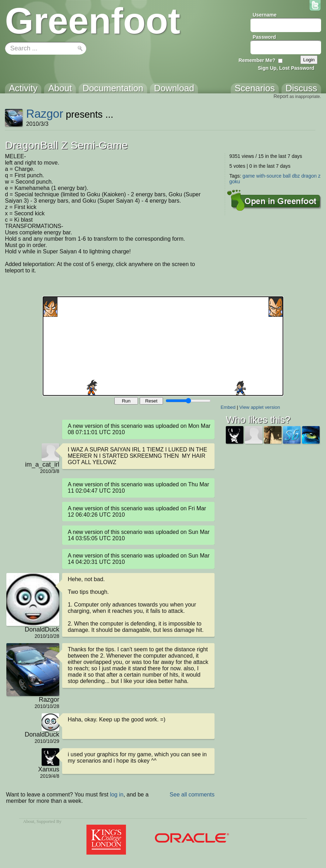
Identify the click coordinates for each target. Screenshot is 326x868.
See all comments (192, 795)
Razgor (45, 114)
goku (235, 181)
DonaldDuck (42, 629)
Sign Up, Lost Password (286, 68)
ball (287, 176)
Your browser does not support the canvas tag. (163, 346)
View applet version (259, 407)
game (249, 176)
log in (117, 795)
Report (281, 96)
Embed (228, 407)
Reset (151, 401)
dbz (296, 176)
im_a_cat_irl (42, 464)
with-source (269, 176)
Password (264, 37)
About (29, 821)
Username (265, 15)
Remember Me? (257, 60)
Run (126, 401)
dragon (309, 176)
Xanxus (49, 769)
